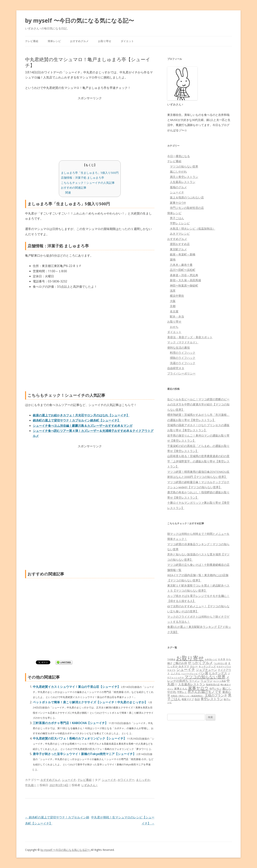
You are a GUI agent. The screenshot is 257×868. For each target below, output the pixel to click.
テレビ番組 (32, 41)
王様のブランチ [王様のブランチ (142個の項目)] (216, 695)
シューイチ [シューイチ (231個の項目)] (186, 669)
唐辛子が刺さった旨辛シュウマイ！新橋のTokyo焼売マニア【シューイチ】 (85, 754)
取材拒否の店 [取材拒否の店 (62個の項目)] (213, 685)
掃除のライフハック (183, 358)
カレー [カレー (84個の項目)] (194, 666)
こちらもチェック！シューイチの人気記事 (88, 183)
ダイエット (127, 41)
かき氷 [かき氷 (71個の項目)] (222, 659)
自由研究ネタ (176, 368)
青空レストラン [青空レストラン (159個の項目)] (212, 699)
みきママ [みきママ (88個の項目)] (184, 666)
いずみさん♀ (90, 785)
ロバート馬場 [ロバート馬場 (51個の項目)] (219, 681)
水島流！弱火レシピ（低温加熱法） (193, 228)
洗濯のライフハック (183, 363)
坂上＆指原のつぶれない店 (187, 197)
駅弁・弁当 (177, 316)
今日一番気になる (179, 156)
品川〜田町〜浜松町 (183, 270)
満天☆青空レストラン (184, 177)
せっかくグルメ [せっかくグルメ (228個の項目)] (200, 663)
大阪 (173, 301)
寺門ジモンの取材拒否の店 (187, 208)
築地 (173, 259)
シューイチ (69, 780)
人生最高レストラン (183, 182)
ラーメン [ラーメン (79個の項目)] (194, 681)
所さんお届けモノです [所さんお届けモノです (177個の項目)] (205, 692)
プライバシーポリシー (181, 373)
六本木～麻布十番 (181, 265)
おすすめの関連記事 (74, 188)
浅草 (173, 291)
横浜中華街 (177, 296)
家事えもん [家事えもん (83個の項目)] (181, 688)
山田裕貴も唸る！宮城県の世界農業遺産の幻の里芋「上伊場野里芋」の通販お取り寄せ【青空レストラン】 (198, 461)
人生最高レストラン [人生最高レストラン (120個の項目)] (192, 684)
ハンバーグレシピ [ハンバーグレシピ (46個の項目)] (189, 673)
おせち (174, 327)
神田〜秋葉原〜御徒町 (184, 285)
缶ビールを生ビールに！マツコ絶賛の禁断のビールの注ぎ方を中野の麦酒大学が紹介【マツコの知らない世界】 (198, 404)
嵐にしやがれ (178, 171)
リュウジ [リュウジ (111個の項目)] (206, 681)
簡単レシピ (54, 41)
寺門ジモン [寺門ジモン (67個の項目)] (215, 689)
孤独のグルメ (178, 187)
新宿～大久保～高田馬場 (185, 280)
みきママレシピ (180, 234)
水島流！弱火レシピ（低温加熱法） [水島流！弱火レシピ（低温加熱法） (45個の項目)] (187, 696)
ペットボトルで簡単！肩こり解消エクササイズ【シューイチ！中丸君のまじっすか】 (91, 702)
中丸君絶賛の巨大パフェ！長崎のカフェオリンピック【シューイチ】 (80, 738)
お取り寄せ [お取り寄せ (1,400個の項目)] (190, 658)
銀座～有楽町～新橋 (183, 254)
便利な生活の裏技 (179, 348)
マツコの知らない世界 (184, 166)
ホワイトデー (126, 780)
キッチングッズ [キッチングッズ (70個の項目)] (207, 666)
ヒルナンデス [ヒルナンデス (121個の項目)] (218, 673)
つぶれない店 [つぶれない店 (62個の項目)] (220, 663)
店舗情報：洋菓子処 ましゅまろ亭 (82, 178)
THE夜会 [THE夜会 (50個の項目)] (171, 659)
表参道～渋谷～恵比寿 (184, 275)
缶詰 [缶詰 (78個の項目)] (197, 699)
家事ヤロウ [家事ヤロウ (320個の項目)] (198, 688)
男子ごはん (177, 218)
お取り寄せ (105, 41)
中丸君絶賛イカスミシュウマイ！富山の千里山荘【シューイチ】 (77, 687)
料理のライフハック (183, 353)
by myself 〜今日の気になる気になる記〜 (80, 20)
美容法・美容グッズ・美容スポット (190, 337)
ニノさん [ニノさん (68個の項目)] (176, 673)
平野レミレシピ (180, 223)
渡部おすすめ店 (180, 244)
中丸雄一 (31, 785)
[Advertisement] (90, 127)
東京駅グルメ (178, 249)
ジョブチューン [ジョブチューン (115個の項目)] (206, 670)
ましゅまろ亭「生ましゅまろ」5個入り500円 (90, 173)
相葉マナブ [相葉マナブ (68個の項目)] (188, 699)
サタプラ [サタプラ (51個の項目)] (171, 670)
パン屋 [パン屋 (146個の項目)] (203, 673)
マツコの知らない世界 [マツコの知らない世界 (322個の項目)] (205, 677)
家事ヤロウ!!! (178, 203)
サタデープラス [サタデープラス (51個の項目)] (224, 666)
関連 (68, 192)
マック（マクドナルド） (183, 342)
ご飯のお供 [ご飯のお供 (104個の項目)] (180, 663)
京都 (173, 306)
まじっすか (143, 780)
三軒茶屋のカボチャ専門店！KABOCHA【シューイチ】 (71, 723)
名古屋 (174, 311)
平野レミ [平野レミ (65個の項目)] (182, 692)
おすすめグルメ (79, 41)
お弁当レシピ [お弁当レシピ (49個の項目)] (211, 659)
